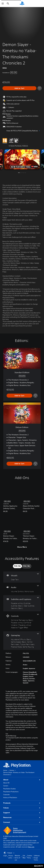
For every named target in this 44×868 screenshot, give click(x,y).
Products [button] (22, 803)
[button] (22, 159)
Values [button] (22, 808)
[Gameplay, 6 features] (22, 641)
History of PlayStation (10, 797)
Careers (6, 786)
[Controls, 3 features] (22, 621)
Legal (5, 856)
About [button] (22, 780)
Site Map (24, 857)
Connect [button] (22, 822)
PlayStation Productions (11, 792)
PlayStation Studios (10, 789)
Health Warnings (11, 736)
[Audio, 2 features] (22, 589)
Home (5, 770)
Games (12, 770)
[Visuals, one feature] (22, 577)
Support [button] (22, 813)
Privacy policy (11, 857)
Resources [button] (22, 817)
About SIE (6, 783)
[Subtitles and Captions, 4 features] (22, 603)
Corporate (6, 795)
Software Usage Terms (37, 858)
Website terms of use (17, 858)
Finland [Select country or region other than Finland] (9, 853)
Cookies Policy (30, 857)
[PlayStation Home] (22, 4)
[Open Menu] (3, 4)
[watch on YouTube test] (34, 167)
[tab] (17, 566)
